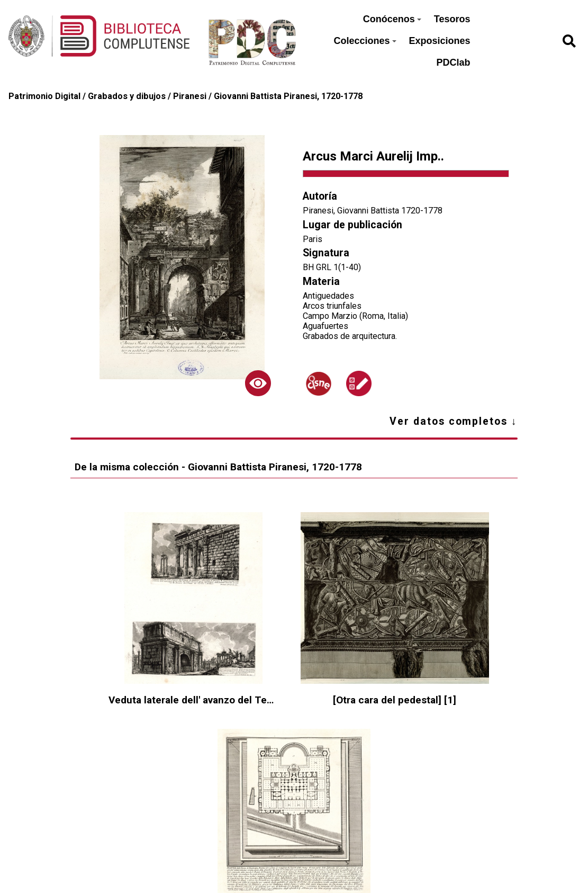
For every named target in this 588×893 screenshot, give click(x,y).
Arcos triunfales (332, 306)
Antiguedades (328, 296)
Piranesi (190, 96)
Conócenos (392, 19)
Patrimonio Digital (44, 96)
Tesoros (452, 19)
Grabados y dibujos (127, 96)
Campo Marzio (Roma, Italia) (355, 316)
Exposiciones (440, 41)
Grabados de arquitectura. (350, 336)
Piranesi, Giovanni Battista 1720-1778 (373, 211)
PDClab (454, 62)
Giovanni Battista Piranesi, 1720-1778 (288, 96)
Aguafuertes (325, 326)
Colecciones (365, 41)
